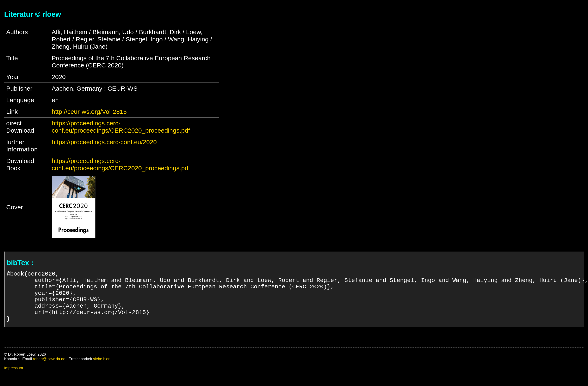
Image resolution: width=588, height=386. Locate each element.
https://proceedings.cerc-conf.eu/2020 (104, 142)
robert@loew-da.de (49, 370)
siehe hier (101, 370)
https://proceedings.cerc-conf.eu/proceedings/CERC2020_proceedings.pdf (121, 127)
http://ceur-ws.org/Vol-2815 (89, 111)
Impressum (14, 379)
